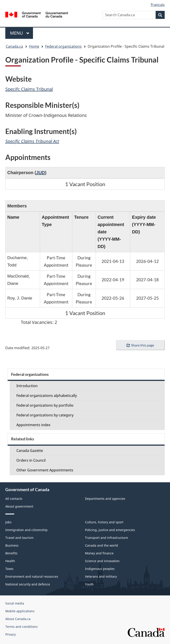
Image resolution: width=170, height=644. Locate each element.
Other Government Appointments (45, 470)
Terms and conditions (21, 627)
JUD (41, 173)
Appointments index (33, 425)
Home (34, 46)
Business (12, 545)
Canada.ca (14, 46)
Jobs (8, 522)
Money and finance (99, 553)
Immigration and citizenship (26, 530)
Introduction (27, 386)
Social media (15, 603)
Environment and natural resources (32, 576)
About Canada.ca (18, 619)
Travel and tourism (19, 538)
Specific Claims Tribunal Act (32, 141)
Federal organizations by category (45, 415)
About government (19, 506)
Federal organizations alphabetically (47, 396)
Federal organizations (63, 46)
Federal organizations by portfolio (45, 405)
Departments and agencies (105, 499)
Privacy (11, 634)
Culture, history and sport (104, 522)
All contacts (14, 499)
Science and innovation (102, 561)
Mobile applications (20, 611)
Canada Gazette (30, 451)
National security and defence (28, 584)
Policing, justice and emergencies (110, 530)
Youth (89, 584)
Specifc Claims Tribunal (29, 89)
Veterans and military (101, 576)
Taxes (9, 569)
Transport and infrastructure (106, 538)
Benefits (11, 553)
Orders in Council (31, 460)
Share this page (140, 345)
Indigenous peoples (100, 569)
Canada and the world (101, 545)
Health (10, 561)
